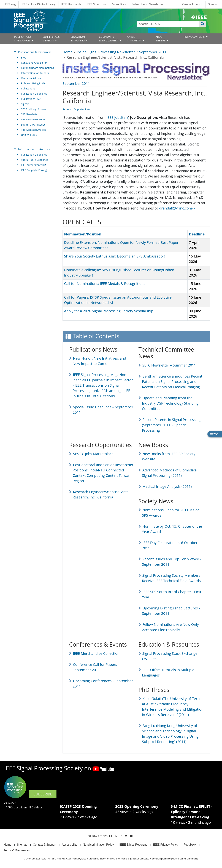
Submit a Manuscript (33, 125)
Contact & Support (44, 845)
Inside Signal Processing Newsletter (106, 52)
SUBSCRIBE (43, 794)
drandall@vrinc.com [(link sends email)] (177, 208)
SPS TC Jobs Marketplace (93, 454)
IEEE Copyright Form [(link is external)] (34, 170)
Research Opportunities (76, 109)
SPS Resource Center (33, 119)
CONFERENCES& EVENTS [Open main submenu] (51, 39)
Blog (24, 58)
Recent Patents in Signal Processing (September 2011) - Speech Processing (171, 425)
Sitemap (22, 845)
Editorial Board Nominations (38, 68)
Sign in (213, 4)
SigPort (25, 104)
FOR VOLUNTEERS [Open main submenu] (195, 37)
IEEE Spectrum (96, 4)
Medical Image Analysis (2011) (167, 486)
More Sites (119, 4)
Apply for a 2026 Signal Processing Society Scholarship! (109, 311)
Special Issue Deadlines (35, 160)
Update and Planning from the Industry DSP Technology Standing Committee (170, 403)
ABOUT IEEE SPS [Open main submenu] (161, 39)
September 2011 (153, 52)
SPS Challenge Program (35, 109)
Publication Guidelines (34, 94)
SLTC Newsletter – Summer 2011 (169, 365)
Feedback (190, 845)
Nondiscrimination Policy (98, 845)
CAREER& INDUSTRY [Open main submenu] (135, 39)
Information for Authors (35, 73)
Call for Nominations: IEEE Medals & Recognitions (105, 284)
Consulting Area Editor (34, 63)
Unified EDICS (29, 135)
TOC (214, 434)
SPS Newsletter (30, 114)
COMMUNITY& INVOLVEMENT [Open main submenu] (109, 39)
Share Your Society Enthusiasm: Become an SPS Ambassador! (115, 256)
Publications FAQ (31, 99)
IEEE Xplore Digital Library (38, 4)
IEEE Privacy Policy (166, 845)
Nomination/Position (83, 234)
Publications (28, 88)
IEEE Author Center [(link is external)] (33, 165)
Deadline (197, 234)
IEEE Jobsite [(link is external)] (117, 117)
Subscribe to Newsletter (148, 4)
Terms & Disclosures (17, 850)
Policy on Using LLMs (33, 83)
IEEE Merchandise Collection (96, 653)
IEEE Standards (71, 4)
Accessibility (70, 845)
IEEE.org (10, 4)
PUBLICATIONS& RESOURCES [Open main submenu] (23, 39)
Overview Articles (31, 78)
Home (68, 52)
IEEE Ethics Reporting (133, 845)
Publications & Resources (35, 52)
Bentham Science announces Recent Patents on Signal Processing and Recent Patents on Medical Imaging (172, 382)
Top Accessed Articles (34, 130)
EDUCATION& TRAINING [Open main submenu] (78, 39)
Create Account (192, 4)
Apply (203, 24)
